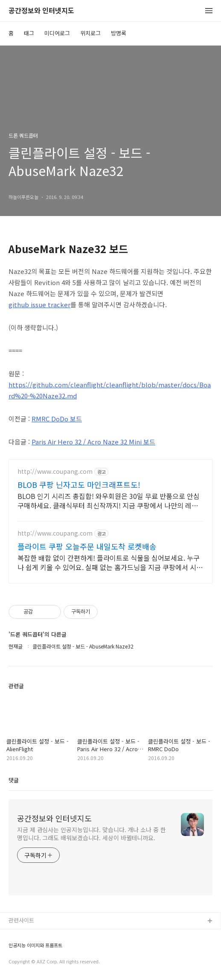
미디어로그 (57, 33)
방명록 (119, 33)
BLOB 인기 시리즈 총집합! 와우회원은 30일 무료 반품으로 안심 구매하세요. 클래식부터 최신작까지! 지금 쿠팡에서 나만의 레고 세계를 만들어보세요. (109, 500)
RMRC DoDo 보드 (57, 419)
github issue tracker (39, 304)
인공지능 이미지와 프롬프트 (35, 945)
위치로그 (90, 33)
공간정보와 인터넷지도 (41, 11)
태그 (29, 33)
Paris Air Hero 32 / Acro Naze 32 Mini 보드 (93, 442)
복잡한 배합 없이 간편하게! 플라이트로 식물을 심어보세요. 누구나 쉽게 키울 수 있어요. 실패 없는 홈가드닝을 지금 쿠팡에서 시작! (109, 562)
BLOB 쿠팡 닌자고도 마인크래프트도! (79, 484)
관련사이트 (21, 920)
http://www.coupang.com (55, 471)
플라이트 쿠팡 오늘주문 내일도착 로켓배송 (87, 546)
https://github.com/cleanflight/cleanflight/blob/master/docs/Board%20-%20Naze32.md (110, 390)
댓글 (14, 780)
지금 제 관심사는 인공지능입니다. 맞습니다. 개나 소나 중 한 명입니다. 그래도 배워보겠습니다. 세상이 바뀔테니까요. (92, 834)
